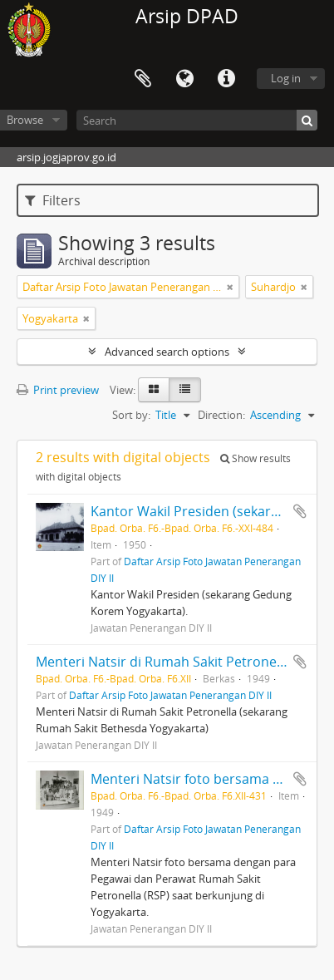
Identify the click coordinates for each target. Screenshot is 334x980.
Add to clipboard (300, 511)
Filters (53, 200)
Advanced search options (167, 352)
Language (184, 79)
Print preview (58, 390)
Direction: (221, 415)
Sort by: (131, 415)
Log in (286, 78)
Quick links (226, 79)
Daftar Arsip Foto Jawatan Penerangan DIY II (170, 695)
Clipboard (143, 79)
